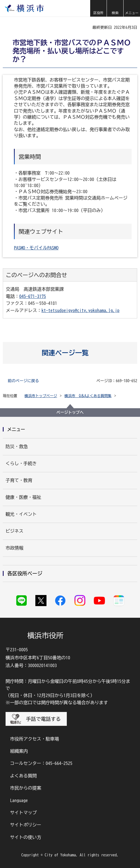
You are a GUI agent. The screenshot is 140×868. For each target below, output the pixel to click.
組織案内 (19, 751)
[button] (98, 8)
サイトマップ (23, 813)
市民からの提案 (26, 788)
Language (19, 800)
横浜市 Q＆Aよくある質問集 (88, 396)
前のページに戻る (23, 381)
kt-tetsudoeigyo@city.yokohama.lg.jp (80, 310)
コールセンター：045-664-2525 (41, 763)
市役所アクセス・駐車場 (35, 739)
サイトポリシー (26, 825)
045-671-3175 (33, 296)
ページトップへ (70, 412)
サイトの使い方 (26, 837)
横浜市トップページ (41, 396)
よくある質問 (23, 776)
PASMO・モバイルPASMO (36, 248)
